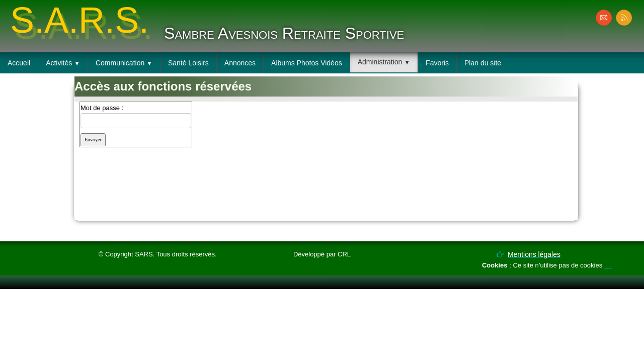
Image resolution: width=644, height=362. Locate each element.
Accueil (19, 63)
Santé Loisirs (188, 63)
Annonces (240, 63)
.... (608, 265)
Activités (63, 63)
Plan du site (483, 63)
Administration (384, 62)
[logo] (211, 25)
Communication (124, 63)
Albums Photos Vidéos (307, 63)
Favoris (437, 63)
